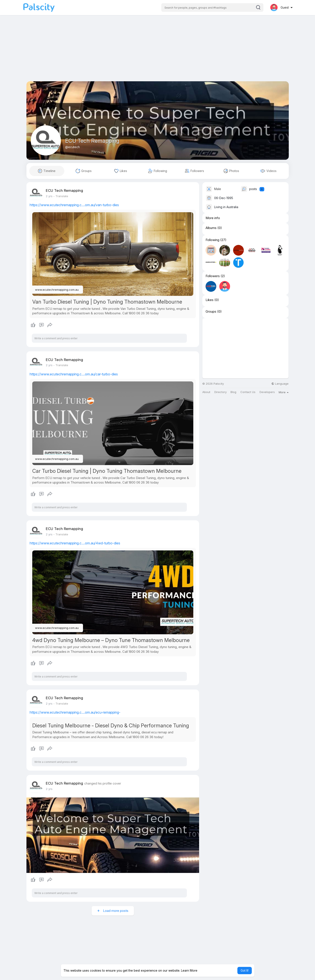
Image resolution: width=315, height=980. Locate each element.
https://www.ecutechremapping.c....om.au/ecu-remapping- (75, 712)
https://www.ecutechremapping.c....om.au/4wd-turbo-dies (75, 543)
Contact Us (248, 392)
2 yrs (49, 196)
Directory (220, 392)
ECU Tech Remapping (92, 141)
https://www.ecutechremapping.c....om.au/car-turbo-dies (74, 374)
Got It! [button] (245, 970)
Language (280, 384)
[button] (212, 8)
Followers (213, 276)
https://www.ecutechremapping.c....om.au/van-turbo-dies (74, 205)
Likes (210, 300)
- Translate (61, 196)
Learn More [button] (189, 970)
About (206, 392)
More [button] (284, 392)
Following (212, 240)
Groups (211, 312)
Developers (267, 392)
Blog (233, 392)
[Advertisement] (158, 51)
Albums (211, 228)
